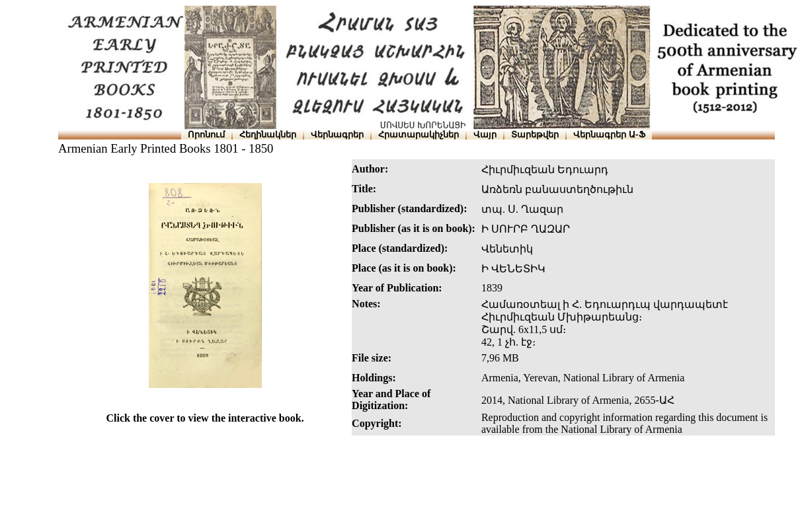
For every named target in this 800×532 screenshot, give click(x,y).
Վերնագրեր (337, 134)
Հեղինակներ (268, 134)
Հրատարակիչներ (419, 134)
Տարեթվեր (535, 134)
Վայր (485, 134)
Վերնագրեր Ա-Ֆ (609, 134)
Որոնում (206, 134)
